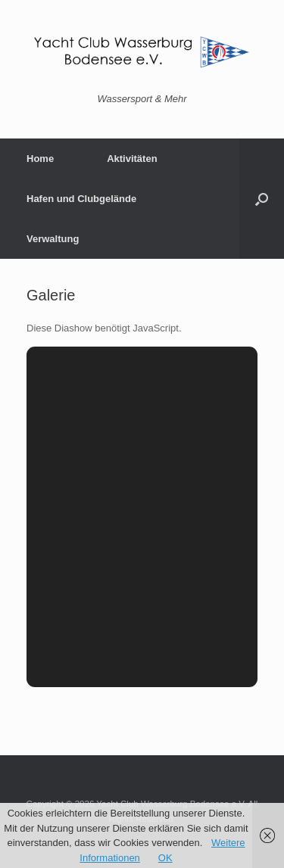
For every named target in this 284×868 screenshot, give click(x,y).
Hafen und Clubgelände (81, 199)
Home (40, 159)
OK (165, 858)
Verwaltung (53, 239)
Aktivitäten (132, 159)
